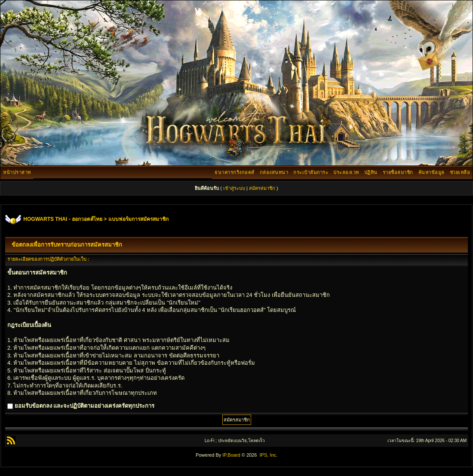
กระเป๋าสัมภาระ (311, 172)
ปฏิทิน (371, 172)
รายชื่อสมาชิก (398, 172)
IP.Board (231, 455)
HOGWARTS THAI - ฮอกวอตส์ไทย (63, 219)
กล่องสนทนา (274, 172)
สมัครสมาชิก (262, 188)
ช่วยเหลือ (460, 172)
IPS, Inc (268, 455)
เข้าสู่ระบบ (234, 188)
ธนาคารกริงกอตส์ (235, 172)
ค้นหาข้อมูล (432, 172)
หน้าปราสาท (17, 172)
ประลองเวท (346, 172)
